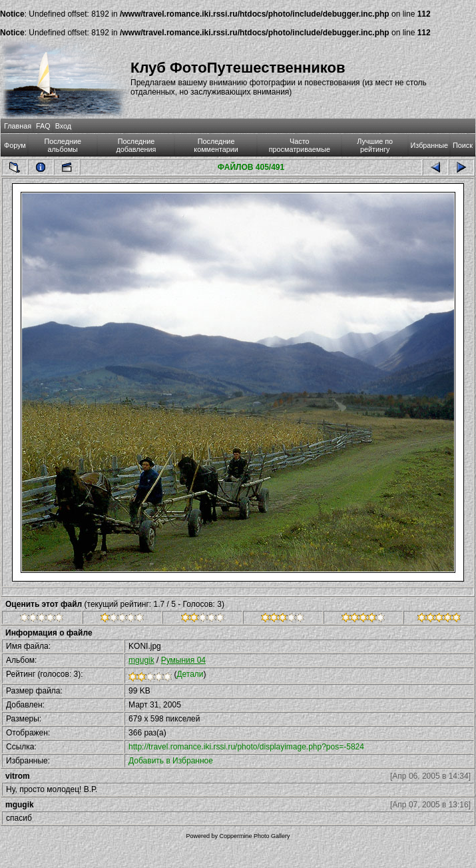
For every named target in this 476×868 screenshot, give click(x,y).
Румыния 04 (183, 660)
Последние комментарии (216, 145)
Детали (190, 674)
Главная (18, 126)
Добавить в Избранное (171, 761)
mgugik (141, 660)
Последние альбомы (63, 145)
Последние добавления (136, 145)
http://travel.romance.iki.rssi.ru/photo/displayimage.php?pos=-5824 (246, 747)
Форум (15, 145)
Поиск (463, 145)
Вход (63, 126)
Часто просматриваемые (300, 145)
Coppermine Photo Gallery (254, 836)
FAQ (43, 126)
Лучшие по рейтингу (375, 145)
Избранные (429, 145)
